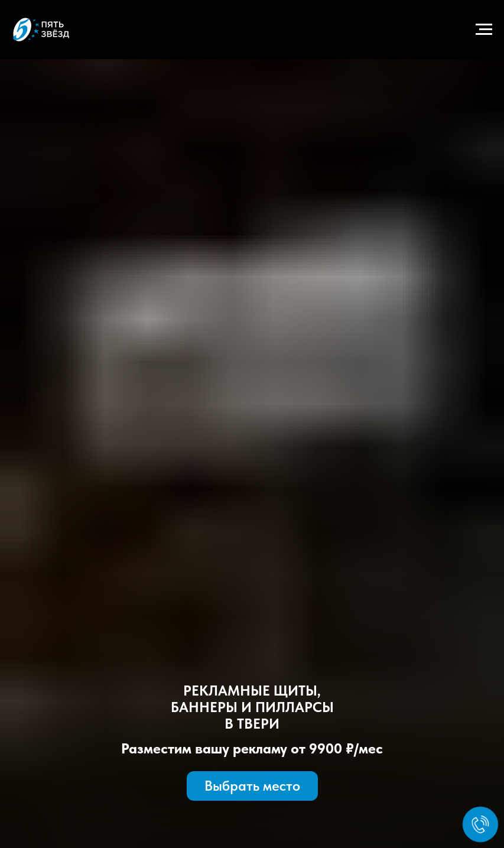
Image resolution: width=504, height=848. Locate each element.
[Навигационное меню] (484, 30)
